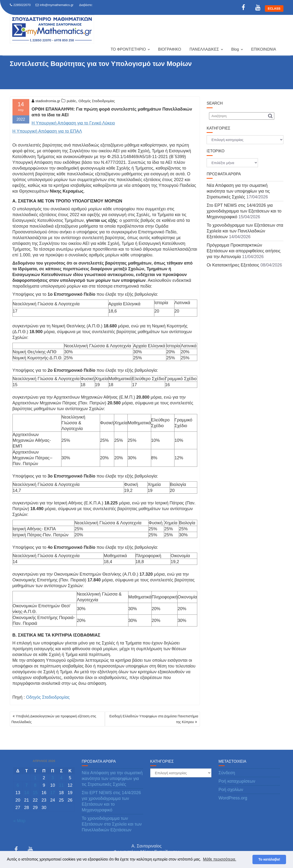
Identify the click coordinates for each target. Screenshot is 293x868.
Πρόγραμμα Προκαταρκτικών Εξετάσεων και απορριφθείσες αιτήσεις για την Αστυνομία (244, 251)
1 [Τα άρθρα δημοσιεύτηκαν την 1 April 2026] (35, 778)
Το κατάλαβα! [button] (269, 859)
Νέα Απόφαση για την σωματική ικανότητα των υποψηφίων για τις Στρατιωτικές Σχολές (238, 191)
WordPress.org (233, 798)
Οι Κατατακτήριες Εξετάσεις (233, 265)
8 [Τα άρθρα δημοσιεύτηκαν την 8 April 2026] (35, 785)
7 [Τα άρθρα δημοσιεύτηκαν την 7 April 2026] (26, 785)
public (71, 101)
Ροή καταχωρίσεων (237, 781)
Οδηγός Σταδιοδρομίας (97, 101)
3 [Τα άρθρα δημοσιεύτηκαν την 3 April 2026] (53, 778)
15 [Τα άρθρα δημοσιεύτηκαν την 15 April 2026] (35, 793)
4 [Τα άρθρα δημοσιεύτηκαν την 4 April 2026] (61, 778)
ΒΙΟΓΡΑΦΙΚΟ (170, 49)
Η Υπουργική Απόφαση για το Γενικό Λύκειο (73, 123)
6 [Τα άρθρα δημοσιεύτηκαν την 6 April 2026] (18, 785)
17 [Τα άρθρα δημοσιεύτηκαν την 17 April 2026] (53, 793)
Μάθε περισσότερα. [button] (220, 859)
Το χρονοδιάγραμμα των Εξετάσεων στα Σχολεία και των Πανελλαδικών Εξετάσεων (245, 231)
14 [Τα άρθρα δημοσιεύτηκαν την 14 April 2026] (26, 793)
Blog (235, 49)
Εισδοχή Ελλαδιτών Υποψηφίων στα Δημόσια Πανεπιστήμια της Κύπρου (154, 719)
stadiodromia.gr (46, 101)
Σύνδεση (227, 773)
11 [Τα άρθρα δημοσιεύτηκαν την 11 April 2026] (61, 785)
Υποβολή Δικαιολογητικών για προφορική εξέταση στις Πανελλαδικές (54, 719)
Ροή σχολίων (231, 790)
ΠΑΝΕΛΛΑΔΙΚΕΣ (204, 49)
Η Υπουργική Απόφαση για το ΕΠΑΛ (47, 131)
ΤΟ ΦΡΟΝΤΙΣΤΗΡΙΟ (128, 49)
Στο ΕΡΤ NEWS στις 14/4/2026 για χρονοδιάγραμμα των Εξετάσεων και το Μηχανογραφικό (244, 211)
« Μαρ (20, 821)
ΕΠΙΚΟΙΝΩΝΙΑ (264, 49)
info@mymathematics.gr (54, 5)
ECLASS (274, 9)
